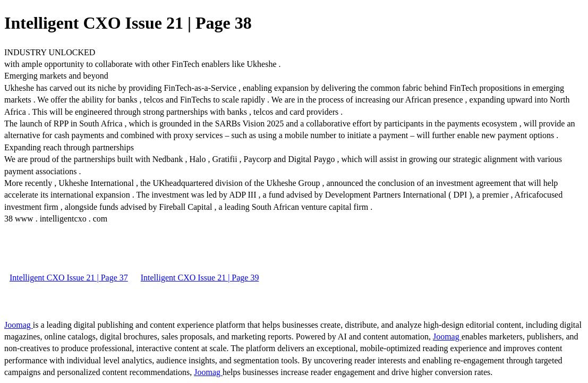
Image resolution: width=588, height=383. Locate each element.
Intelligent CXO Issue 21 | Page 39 (200, 278)
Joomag (19, 325)
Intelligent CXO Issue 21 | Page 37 (69, 278)
